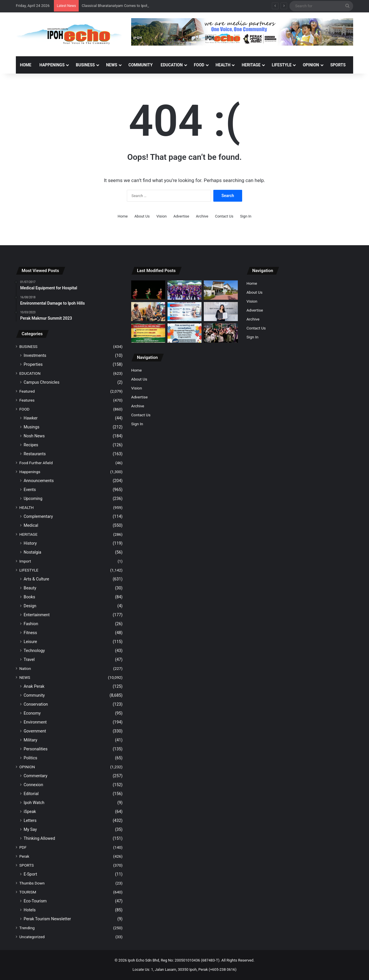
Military (30, 740)
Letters (30, 820)
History (30, 543)
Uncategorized (32, 937)
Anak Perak (34, 686)
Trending (27, 928)
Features (27, 400)
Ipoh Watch (34, 803)
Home (26, 65)
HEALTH (223, 65)
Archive (202, 216)
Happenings (30, 472)
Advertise (181, 216)
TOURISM (28, 892)
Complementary (38, 516)
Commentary (35, 776)
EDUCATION (172, 65)
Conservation (36, 704)
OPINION (311, 65)
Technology (34, 651)
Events (30, 490)
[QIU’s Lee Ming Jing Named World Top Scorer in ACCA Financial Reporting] (221, 312)
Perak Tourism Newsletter (47, 919)
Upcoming (33, 499)
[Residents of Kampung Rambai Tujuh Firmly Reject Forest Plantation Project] (148, 333)
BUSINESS (85, 65)
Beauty (30, 588)
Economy (32, 713)
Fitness (30, 633)
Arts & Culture (36, 579)
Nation (25, 668)
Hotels (30, 910)
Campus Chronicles (42, 382)
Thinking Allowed (39, 838)
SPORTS (338, 65)
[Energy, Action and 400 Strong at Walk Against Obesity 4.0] (184, 290)
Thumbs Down (32, 883)
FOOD (199, 65)
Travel (29, 659)
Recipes (31, 445)
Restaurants (35, 454)
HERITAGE (251, 65)
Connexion (33, 785)
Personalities (36, 749)
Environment (35, 722)
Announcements (39, 481)
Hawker (31, 418)
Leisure (30, 642)
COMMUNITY (141, 65)
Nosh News (34, 436)
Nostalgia (32, 552)
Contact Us (224, 216)
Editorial (31, 794)
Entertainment (37, 615)
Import (25, 561)
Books (29, 597)
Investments (35, 355)
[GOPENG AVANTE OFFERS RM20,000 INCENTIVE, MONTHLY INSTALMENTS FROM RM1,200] (221, 290)
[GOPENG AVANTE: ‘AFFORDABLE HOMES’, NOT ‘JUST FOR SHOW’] (148, 312)
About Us (142, 216)
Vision (161, 216)
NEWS (112, 65)
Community (34, 695)
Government (35, 731)
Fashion (31, 624)
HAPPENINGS (52, 65)
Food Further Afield (36, 463)
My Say (30, 829)
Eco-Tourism (35, 901)
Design (30, 606)
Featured (27, 391)
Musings (32, 427)
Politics (30, 758)
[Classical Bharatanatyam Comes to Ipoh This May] (148, 290)
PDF (23, 847)
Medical (31, 525)
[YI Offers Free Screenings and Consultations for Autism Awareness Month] (184, 333)
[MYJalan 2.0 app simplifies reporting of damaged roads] (184, 312)
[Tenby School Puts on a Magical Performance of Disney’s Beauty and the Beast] (221, 333)
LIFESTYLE (282, 65)
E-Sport (30, 874)
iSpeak (30, 812)
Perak (24, 856)
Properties (33, 364)
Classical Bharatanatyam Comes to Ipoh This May (123, 6)
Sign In (246, 216)
